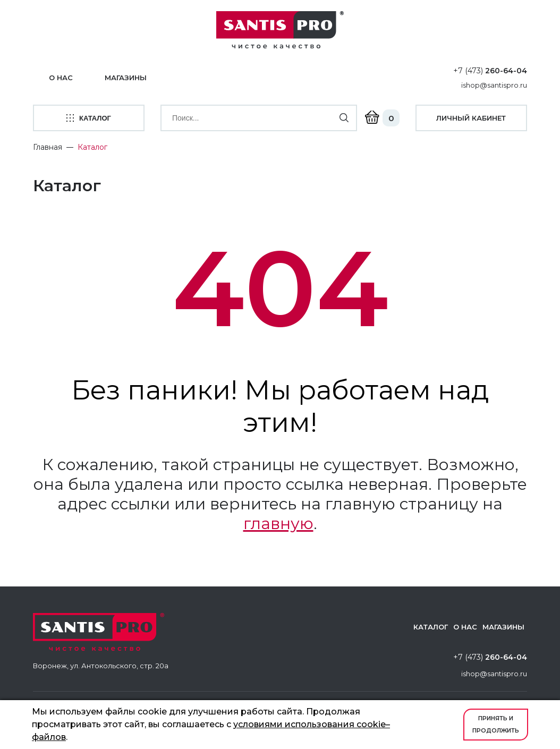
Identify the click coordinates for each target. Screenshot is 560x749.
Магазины (126, 78)
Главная (48, 147)
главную (278, 524)
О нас (61, 78)
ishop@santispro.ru (494, 85)
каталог (89, 118)
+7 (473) (490, 71)
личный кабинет (471, 118)
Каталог (431, 627)
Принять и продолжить (496, 724)
